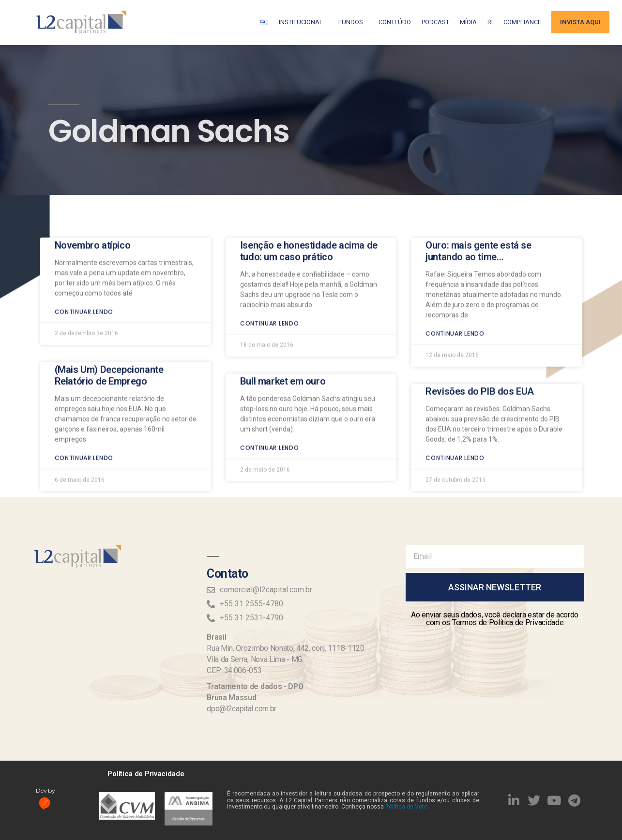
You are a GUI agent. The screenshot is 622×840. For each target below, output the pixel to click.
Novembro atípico (93, 208)
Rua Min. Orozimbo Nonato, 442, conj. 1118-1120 (285, 648)
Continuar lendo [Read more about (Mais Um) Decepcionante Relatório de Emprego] (84, 421)
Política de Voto (406, 807)
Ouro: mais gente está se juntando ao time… (478, 214)
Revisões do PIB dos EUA (480, 354)
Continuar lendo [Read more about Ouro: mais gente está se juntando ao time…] (455, 296)
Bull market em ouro (283, 344)
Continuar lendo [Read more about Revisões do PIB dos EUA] (455, 421)
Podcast (435, 22)
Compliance (522, 22)
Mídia (468, 22)
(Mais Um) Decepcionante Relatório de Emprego (109, 338)
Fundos (353, 22)
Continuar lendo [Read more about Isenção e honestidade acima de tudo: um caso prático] (270, 286)
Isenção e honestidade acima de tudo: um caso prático (309, 214)
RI (490, 22)
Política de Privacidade (146, 774)
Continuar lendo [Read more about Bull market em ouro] (270, 411)
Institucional (303, 22)
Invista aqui (580, 22)
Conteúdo (395, 22)
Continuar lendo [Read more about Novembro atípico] (84, 275)
